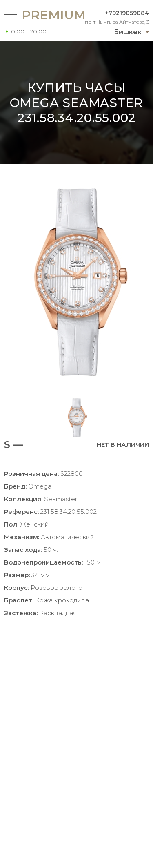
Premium (40, 15)
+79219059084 (127, 13)
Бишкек (128, 32)
